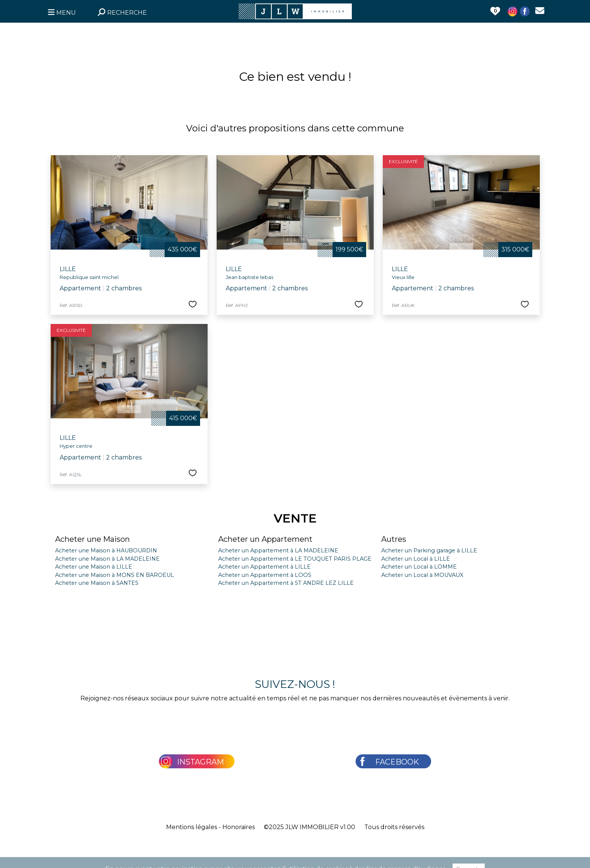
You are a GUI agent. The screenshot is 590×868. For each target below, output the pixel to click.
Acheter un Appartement (265, 539)
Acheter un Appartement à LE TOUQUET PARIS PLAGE (295, 559)
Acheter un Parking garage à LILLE (429, 550)
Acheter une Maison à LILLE (94, 567)
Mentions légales (192, 827)
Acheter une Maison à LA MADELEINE (107, 559)
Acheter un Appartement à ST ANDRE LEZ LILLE (286, 583)
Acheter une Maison (92, 539)
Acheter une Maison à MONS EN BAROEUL (115, 575)
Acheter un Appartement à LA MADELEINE (278, 550)
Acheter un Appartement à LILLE (264, 567)
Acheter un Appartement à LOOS (265, 575)
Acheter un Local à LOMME (419, 567)
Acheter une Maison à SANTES (97, 583)
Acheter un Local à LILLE (416, 559)
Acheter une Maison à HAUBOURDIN (106, 550)
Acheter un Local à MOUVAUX (422, 575)
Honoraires (239, 827)
